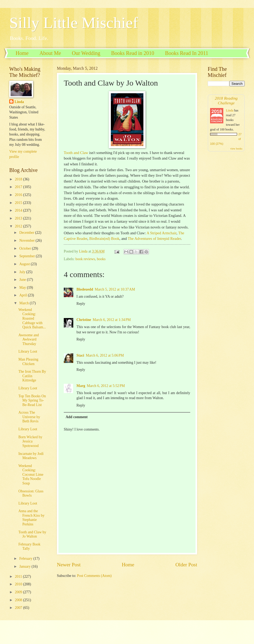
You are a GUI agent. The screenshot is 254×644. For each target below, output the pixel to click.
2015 (19, 203)
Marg (81, 386)
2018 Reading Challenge (226, 101)
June (23, 280)
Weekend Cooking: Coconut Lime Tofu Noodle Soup (31, 475)
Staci (80, 355)
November (28, 241)
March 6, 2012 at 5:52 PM (106, 386)
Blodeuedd (85, 289)
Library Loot (28, 351)
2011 (19, 577)
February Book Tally (29, 547)
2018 (19, 179)
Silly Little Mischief (74, 23)
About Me (50, 53)
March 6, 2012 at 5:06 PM (105, 355)
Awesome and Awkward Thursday (28, 339)
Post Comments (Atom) (94, 576)
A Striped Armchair (162, 233)
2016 (19, 195)
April (24, 295)
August (25, 264)
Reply (81, 304)
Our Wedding (86, 53)
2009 (19, 592)
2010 (19, 584)
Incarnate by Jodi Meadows (31, 456)
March (24, 303)
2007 (19, 608)
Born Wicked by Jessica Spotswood (30, 441)
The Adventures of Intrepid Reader (154, 239)
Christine (84, 320)
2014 (19, 210)
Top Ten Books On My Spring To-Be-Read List (32, 400)
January (25, 566)
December (27, 233)
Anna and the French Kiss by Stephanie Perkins (31, 518)
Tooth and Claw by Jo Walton (32, 534)
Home (22, 53)
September (28, 256)
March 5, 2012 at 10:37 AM (115, 289)
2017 (19, 187)
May (23, 288)
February (26, 559)
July (23, 272)
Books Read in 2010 (133, 53)
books (101, 259)
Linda (19, 102)
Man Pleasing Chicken (28, 362)
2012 (19, 226)
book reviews (85, 259)
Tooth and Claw (76, 153)
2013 (19, 218)
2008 (19, 600)
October (26, 248)
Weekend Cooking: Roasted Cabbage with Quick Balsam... (32, 318)
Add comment (77, 417)
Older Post (186, 565)
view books (236, 149)
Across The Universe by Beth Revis (29, 417)
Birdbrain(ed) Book (104, 239)
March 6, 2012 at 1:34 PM (112, 320)
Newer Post (69, 565)
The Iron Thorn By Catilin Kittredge (32, 376)
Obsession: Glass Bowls (31, 493)
